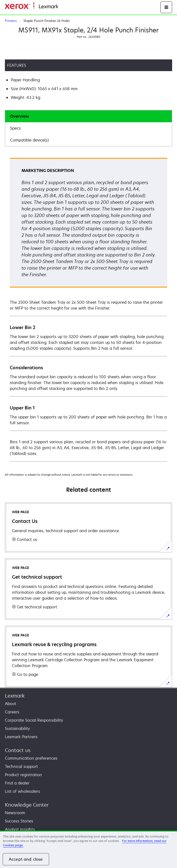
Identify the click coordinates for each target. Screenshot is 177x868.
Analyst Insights (20, 829)
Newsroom (15, 813)
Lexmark (15, 696)
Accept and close (26, 859)
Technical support (21, 766)
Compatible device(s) (29, 140)
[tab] (88, 116)
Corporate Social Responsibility (34, 720)
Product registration (23, 775)
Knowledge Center (27, 805)
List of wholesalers (22, 791)
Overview (19, 116)
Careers (12, 712)
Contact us (18, 750)
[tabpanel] (88, 309)
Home (63, 7)
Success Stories (19, 821)
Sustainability (17, 728)
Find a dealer (17, 783)
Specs (15, 128)
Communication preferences (31, 758)
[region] (88, 849)
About (10, 704)
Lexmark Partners (21, 737)
